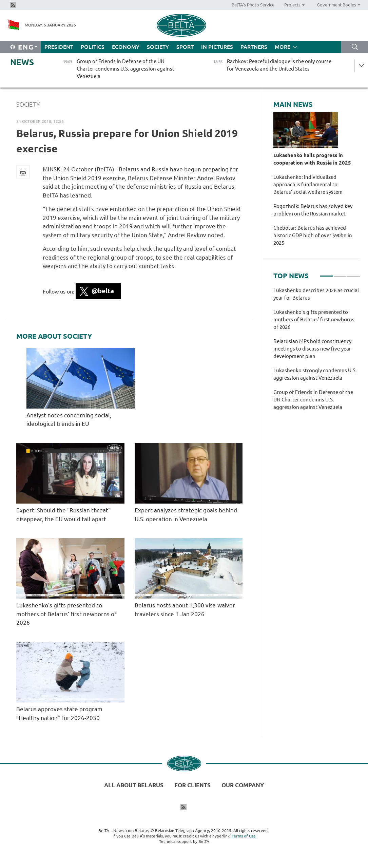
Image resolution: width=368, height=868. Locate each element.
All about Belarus (134, 785)
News (22, 62)
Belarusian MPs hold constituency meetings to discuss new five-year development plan (312, 349)
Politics (93, 47)
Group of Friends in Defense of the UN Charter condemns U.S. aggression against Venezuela (313, 400)
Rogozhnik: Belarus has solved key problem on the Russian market (313, 210)
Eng (26, 47)
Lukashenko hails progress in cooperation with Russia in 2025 (312, 159)
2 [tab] (340, 273)
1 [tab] (326, 273)
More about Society (54, 336)
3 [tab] (354, 273)
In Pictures (217, 47)
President (59, 47)
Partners (254, 47)
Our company (243, 785)
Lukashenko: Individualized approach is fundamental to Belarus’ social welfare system (308, 184)
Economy (126, 47)
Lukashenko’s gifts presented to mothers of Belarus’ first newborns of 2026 (66, 614)
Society (158, 47)
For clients (192, 785)
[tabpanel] (317, 352)
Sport (185, 47)
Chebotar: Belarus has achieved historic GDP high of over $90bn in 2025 (313, 235)
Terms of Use (244, 836)
